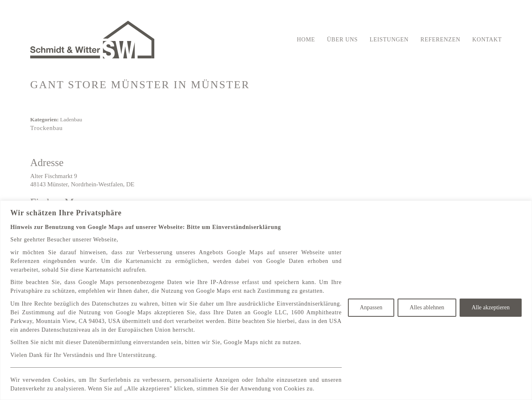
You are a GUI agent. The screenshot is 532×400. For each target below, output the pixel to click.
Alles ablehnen (427, 307)
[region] (266, 300)
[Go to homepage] (92, 40)
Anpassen (371, 307)
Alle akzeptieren (491, 307)
